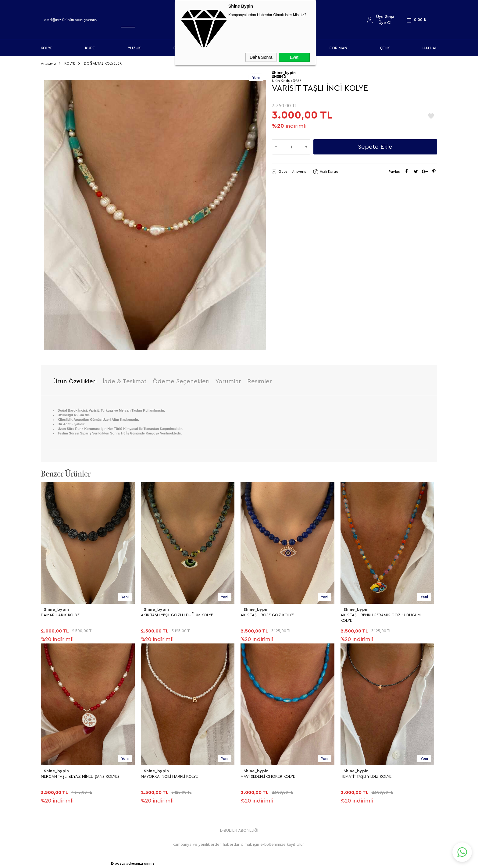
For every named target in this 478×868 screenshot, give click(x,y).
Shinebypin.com (263, 844)
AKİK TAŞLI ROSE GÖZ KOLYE (168, 613)
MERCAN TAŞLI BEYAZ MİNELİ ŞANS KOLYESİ (380, 613)
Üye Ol (385, 23)
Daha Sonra (261, 57)
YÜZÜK (134, 48)
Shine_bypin (56, 607)
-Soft (208, 860)
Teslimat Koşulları (159, 737)
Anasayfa (250, 737)
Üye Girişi (385, 17)
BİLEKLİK (51, 767)
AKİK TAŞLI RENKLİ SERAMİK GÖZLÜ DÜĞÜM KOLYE (281, 615)
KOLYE (47, 48)
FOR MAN (338, 48)
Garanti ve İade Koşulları (166, 767)
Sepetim (250, 777)
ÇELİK (385, 48)
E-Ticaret (222, 860)
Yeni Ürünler (253, 747)
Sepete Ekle (375, 145)
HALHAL (430, 48)
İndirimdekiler (254, 757)
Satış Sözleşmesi (158, 757)
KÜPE (90, 48)
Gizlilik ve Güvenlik (160, 777)
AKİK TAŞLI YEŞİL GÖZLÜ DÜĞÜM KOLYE (77, 613)
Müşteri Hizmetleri (259, 767)
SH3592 (279, 74)
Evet (294, 57)
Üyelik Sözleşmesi (159, 747)
